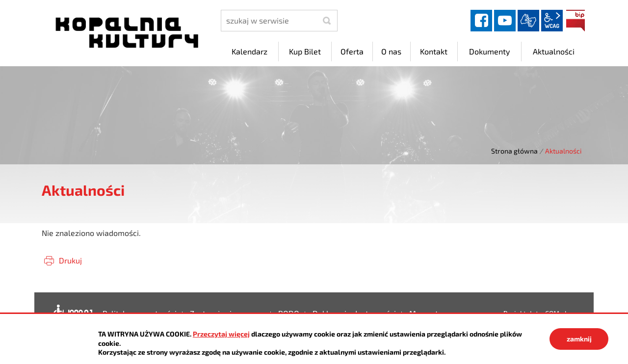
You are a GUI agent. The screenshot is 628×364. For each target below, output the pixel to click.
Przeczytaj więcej (221, 334)
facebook (481, 21)
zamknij (579, 339)
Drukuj (70, 260)
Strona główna (514, 151)
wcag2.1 (552, 21)
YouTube (505, 21)
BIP (576, 21)
